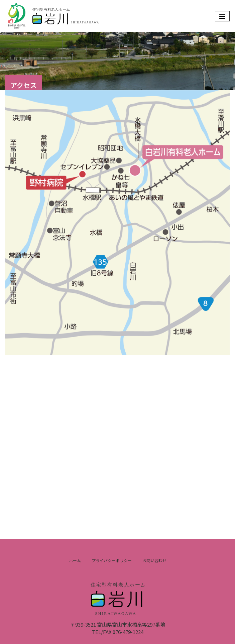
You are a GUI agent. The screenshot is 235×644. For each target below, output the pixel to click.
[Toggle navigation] (222, 16)
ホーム (75, 560)
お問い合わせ (154, 560)
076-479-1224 (128, 632)
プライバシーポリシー (112, 560)
